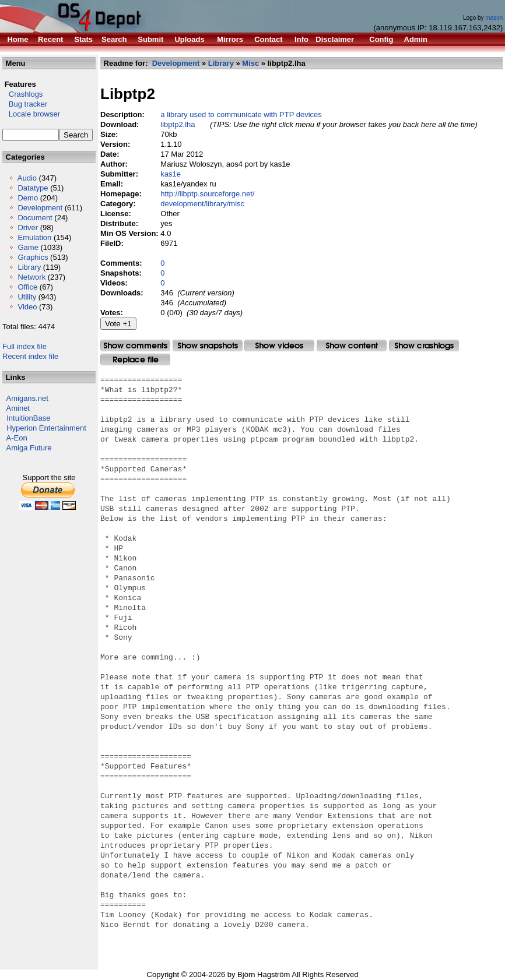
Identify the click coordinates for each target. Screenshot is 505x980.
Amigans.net (27, 398)
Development (40, 208)
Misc (250, 63)
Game (28, 247)
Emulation (34, 237)
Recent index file (30, 356)
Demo (28, 198)
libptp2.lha (178, 124)
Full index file (24, 346)
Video (27, 307)
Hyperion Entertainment (46, 428)
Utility (27, 297)
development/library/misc (202, 204)
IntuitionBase (28, 418)
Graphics (33, 257)
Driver (28, 228)
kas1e (171, 174)
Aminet (18, 408)
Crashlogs (22, 94)
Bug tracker (25, 104)
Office (27, 287)
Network (31, 277)
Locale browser (31, 114)
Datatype (33, 188)
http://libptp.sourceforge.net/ (207, 194)
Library (29, 267)
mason (494, 18)
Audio (27, 178)
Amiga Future (29, 448)
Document (35, 218)
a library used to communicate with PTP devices (241, 114)
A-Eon (17, 438)
